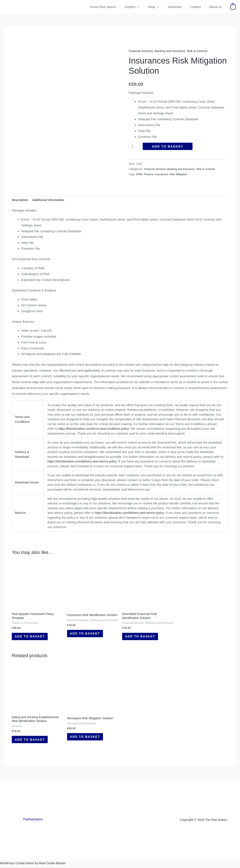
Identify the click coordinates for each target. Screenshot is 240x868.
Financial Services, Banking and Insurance (158, 51)
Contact (199, 7)
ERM (139, 174)
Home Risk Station (115, 7)
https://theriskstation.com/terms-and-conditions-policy (95, 427)
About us (217, 7)
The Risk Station (216, 822)
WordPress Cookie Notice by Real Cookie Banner (35, 865)
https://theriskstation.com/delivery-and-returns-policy (84, 460)
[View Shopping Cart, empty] (233, 7)
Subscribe (180, 7)
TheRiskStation (33, 821)
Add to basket (168, 146)
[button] (147, 7)
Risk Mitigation (181, 174)
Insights (142, 7)
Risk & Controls (201, 51)
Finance (149, 174)
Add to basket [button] (32, 636)
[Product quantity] (134, 146)
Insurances (163, 174)
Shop (161, 7)
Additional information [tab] (50, 198)
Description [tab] (20, 198)
